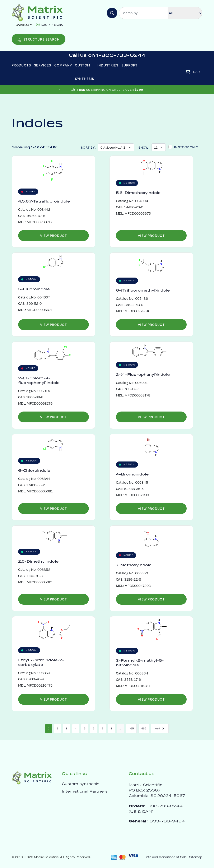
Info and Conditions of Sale (166, 857)
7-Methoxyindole (134, 565)
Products (21, 65)
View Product (53, 235)
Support (130, 65)
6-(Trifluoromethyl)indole (143, 291)
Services (43, 65)
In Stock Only (186, 147)
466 (144, 729)
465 (131, 729)
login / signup (53, 25)
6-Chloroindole (34, 471)
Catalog (22, 25)
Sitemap (196, 857)
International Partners (85, 792)
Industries (108, 65)
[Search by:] (143, 13)
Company (63, 65)
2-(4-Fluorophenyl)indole (143, 375)
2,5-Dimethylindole (38, 562)
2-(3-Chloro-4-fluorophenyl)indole (39, 381)
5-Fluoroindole (34, 289)
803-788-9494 (167, 821)
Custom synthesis (81, 784)
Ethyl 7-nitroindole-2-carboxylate (41, 663)
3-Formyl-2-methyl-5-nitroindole (140, 663)
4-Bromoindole (132, 474)
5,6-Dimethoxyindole (138, 193)
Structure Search (39, 39)
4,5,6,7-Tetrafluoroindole (44, 201)
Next (160, 729)
